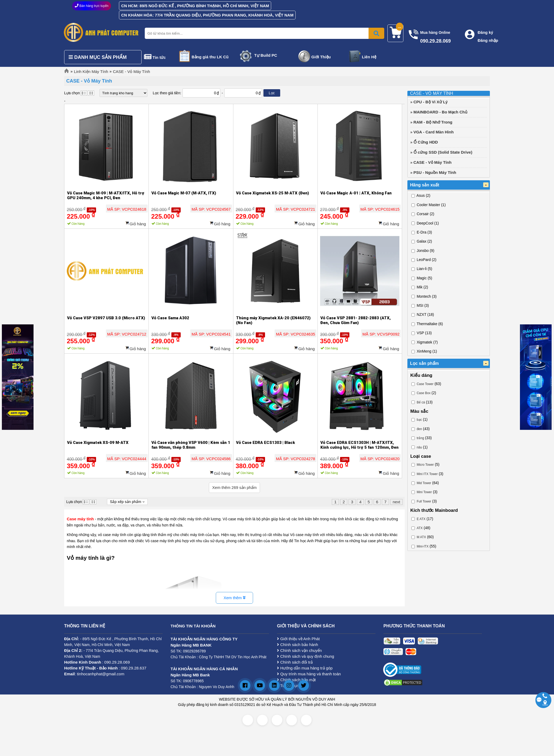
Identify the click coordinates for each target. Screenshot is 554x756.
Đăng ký (485, 32)
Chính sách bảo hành (297, 645)
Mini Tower (424, 492)
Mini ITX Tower (427, 474)
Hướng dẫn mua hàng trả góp (305, 668)
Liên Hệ (369, 57)
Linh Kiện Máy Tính (91, 71)
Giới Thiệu (321, 57)
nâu (419, 447)
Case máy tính (80, 519)
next (396, 502)
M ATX (421, 537)
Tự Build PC (266, 55)
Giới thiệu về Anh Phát (298, 639)
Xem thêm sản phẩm (235, 487)
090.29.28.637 (134, 668)
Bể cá (421, 402)
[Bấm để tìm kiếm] (376, 33)
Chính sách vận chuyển (299, 650)
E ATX (421, 519)
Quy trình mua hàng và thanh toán (309, 674)
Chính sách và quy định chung (306, 656)
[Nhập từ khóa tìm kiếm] (263, 33)
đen (419, 429)
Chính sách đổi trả (295, 662)
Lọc (272, 93)
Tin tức (159, 57)
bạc (419, 420)
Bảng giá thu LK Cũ (210, 57)
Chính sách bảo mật (296, 680)
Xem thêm (234, 598)
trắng (420, 438)
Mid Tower (424, 483)
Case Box (424, 393)
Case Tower (425, 384)
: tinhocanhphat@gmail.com (94, 674)
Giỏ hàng (138, 224)
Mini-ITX (423, 546)
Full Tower (424, 501)
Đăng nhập (488, 40)
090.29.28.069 (117, 662)
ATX (420, 528)
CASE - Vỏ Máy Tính (131, 71)
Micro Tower (425, 465)
